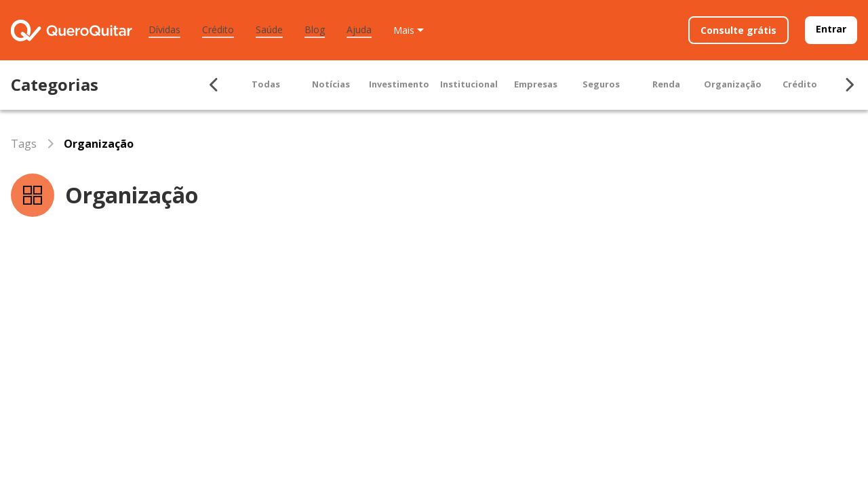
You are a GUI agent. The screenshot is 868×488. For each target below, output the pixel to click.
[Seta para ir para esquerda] (214, 85)
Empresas (536, 84)
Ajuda (359, 29)
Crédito (218, 29)
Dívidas (164, 29)
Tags (24, 144)
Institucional (469, 84)
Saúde (269, 29)
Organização (733, 84)
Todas (266, 84)
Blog (315, 29)
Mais (404, 30)
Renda (666, 84)
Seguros (601, 84)
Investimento (399, 84)
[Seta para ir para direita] (849, 85)
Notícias (331, 84)
